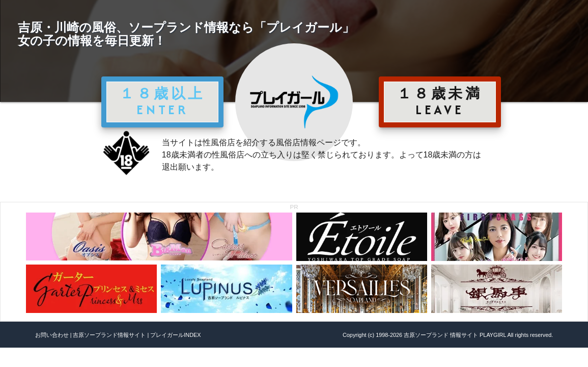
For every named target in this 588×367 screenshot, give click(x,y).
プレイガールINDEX (175, 335)
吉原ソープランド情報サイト (109, 335)
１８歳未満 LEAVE (440, 101)
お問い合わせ (52, 335)
